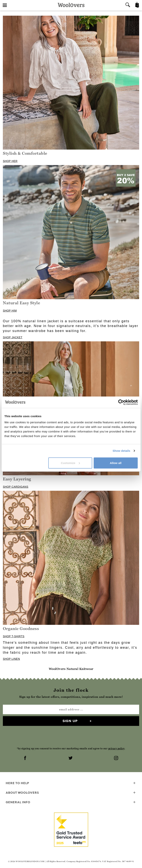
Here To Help (71, 783)
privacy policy (116, 749)
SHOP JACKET (13, 337)
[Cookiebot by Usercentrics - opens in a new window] (121, 402)
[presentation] (71, 736)
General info (71, 802)
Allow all (116, 463)
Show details (122, 451)
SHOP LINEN (11, 659)
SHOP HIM (10, 311)
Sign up (70, 721)
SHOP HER (10, 161)
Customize (70, 463)
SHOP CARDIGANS (16, 487)
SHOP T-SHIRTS (14, 636)
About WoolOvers (71, 793)
